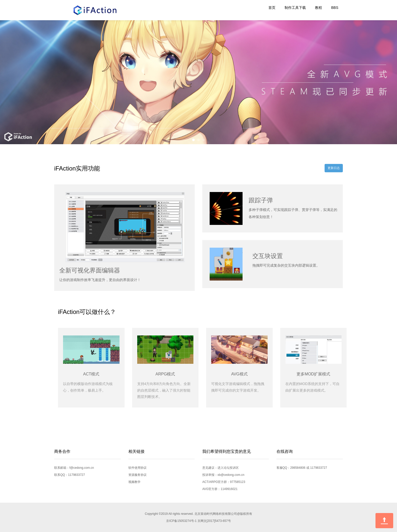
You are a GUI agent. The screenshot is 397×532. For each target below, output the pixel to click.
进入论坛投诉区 (228, 468)
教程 (319, 8)
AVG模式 (239, 374)
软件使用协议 (137, 468)
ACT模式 (91, 374)
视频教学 (134, 482)
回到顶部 (384, 521)
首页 (272, 8)
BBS (335, 8)
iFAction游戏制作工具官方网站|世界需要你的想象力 (92, 10)
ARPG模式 (165, 374)
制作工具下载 (295, 8)
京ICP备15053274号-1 (181, 521)
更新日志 (334, 168)
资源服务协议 (137, 475)
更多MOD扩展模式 (313, 374)
